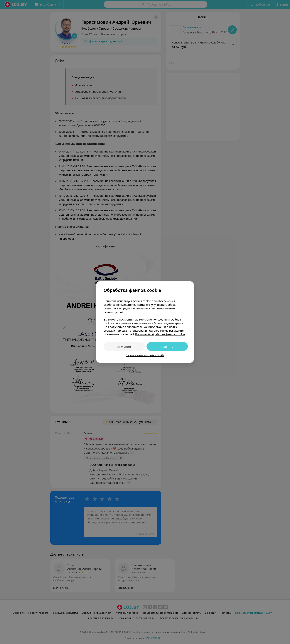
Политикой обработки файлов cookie (160, 334)
